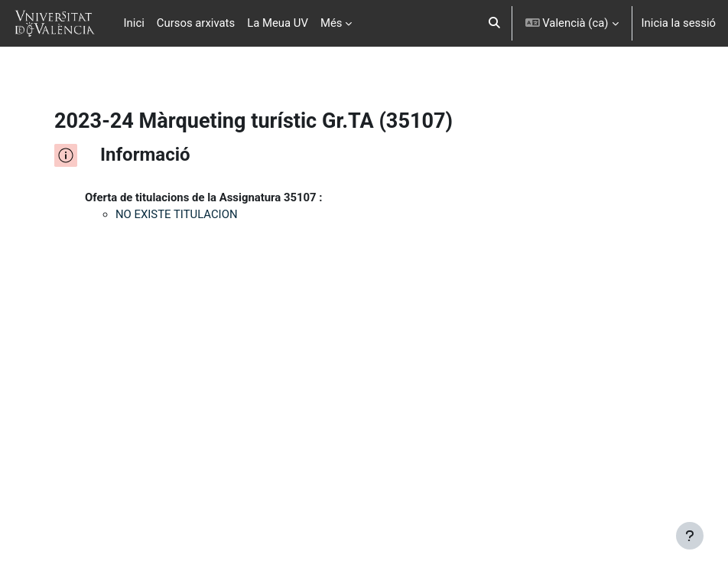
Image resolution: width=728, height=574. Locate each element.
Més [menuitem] (331, 23)
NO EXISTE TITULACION (177, 214)
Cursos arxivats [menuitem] (196, 23)
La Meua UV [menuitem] (278, 23)
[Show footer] (690, 536)
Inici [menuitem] (134, 23)
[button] (494, 23)
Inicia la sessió (679, 23)
